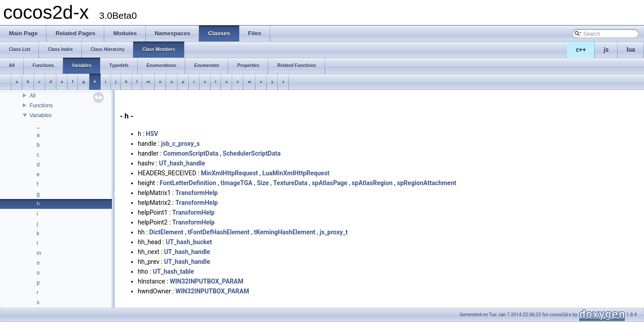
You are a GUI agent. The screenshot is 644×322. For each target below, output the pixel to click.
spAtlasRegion (372, 183)
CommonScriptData (191, 153)
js (606, 50)
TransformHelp (197, 193)
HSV (152, 134)
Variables (40, 115)
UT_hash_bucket (189, 242)
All (32, 96)
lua (631, 50)
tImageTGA (236, 183)
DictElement (166, 232)
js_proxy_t (334, 232)
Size (263, 183)
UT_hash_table (174, 271)
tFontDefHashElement (219, 232)
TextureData (290, 183)
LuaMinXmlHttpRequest (296, 173)
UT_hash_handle (182, 163)
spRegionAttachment (427, 183)
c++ (581, 50)
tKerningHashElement (285, 232)
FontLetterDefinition (188, 183)
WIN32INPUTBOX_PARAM (207, 281)
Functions (41, 106)
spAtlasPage (329, 183)
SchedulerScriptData (252, 153)
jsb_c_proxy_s (180, 144)
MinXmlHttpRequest (229, 173)
